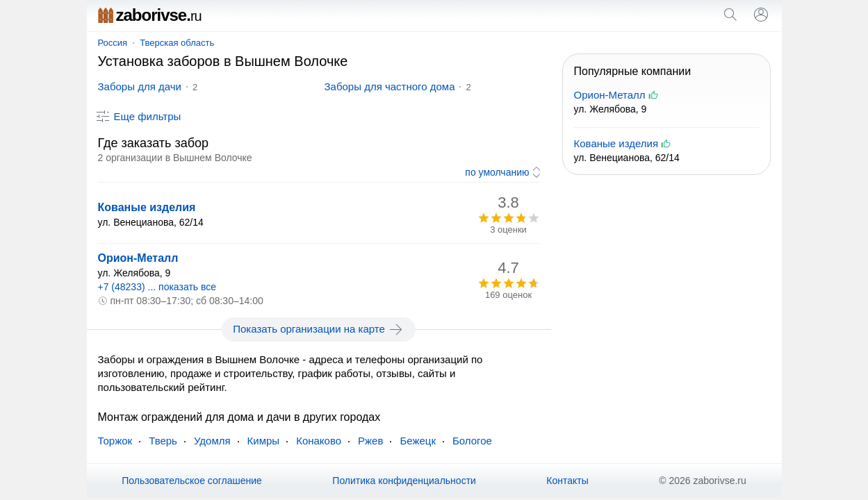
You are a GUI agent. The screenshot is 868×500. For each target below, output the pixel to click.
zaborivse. (150, 15)
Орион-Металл (138, 258)
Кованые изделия (147, 207)
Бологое (472, 441)
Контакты (567, 481)
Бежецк (418, 441)
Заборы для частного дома (390, 86)
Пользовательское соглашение (192, 481)
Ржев (370, 441)
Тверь (163, 441)
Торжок (115, 441)
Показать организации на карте (319, 329)
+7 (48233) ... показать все (157, 287)
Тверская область (177, 43)
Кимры (264, 441)
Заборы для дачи (140, 86)
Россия (113, 43)
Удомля (212, 441)
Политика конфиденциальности (404, 481)
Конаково (319, 441)
